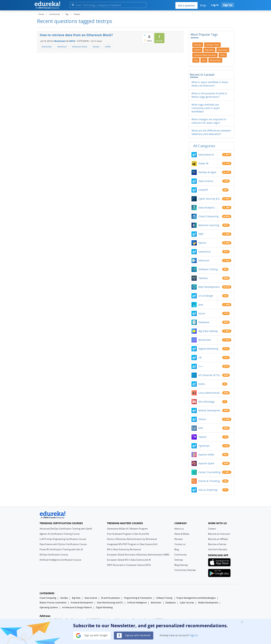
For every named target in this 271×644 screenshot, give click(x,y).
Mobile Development (210, 410)
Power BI (203, 163)
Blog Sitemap (181, 565)
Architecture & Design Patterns (77, 607)
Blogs (203, 5)
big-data (209, 50)
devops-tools (212, 45)
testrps (96, 47)
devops (198, 45)
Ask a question (186, 5)
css (204, 60)
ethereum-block (80, 47)
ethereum (62, 47)
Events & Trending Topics (210, 481)
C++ (201, 366)
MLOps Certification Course (54, 555)
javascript (223, 50)
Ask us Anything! (208, 490)
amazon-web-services (205, 55)
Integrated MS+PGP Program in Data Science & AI (132, 544)
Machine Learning (209, 225)
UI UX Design (206, 296)
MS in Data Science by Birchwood (124, 549)
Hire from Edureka (218, 549)
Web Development (209, 287)
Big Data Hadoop (208, 331)
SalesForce (205, 252)
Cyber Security (187, 603)
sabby (72, 41)
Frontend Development (82, 603)
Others (202, 419)
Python (202, 243)
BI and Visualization (111, 598)
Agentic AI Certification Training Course (60, 534)
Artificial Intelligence (137, 603)
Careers (212, 529)
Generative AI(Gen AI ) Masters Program (127, 529)
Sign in (194, 635)
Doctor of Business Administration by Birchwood (132, 539)
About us (179, 529)
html (223, 55)
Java (201, 305)
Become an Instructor (219, 534)
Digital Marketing (208, 349)
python (197, 50)
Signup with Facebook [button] (134, 636)
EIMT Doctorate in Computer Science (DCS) (129, 565)
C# (200, 357)
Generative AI (206, 155)
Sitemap (179, 560)
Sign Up (228, 5)
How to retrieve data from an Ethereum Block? (76, 35)
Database (204, 322)
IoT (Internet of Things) (210, 375)
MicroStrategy (206, 402)
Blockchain (60, 41)
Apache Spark (206, 463)
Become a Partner (217, 544)
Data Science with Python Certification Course (63, 544)
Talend (202, 437)
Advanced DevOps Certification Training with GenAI (66, 529)
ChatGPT (203, 190)
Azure (202, 313)
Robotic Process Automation (53, 603)
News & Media (182, 534)
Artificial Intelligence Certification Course (60, 560)
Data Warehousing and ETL (110, 603)
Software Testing (208, 269)
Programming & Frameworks (138, 598)
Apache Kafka (206, 455)
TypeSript (204, 446)
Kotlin (202, 384)
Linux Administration (210, 393)
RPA (201, 428)
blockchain (47, 47)
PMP (201, 234)
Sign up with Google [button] (92, 636)
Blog (177, 549)
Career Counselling (209, 472)
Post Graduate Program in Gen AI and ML (128, 534)
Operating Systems (49, 607)
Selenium (204, 260)
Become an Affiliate (218, 539)
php (196, 60)
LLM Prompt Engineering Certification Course (63, 539)
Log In (215, 5)
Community (181, 555)
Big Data (76, 598)
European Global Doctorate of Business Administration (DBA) (138, 555)
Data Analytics (207, 207)
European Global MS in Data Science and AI (129, 560)
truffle (108, 47)
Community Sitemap (185, 570)
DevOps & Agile (207, 172)
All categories (204, 146)
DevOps (64, 598)
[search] (73, 5)
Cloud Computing (209, 216)
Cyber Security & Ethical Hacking (210, 199)
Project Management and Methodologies (196, 598)
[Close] (242, 622)
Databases (171, 603)
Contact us (180, 544)
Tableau (203, 278)
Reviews (179, 539)
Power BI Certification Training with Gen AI (61, 549)
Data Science (206, 181)
